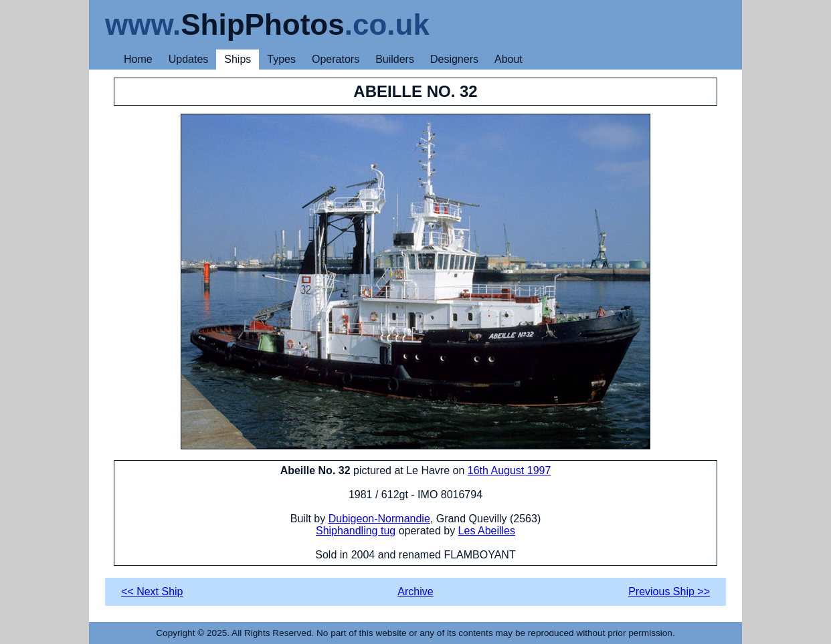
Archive (415, 592)
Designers (454, 59)
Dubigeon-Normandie (379, 519)
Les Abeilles (487, 531)
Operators (336, 59)
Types (281, 59)
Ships (238, 59)
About (509, 59)
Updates (189, 59)
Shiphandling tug (356, 531)
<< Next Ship (152, 592)
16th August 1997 (510, 470)
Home (138, 59)
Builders (395, 59)
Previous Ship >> (669, 592)
